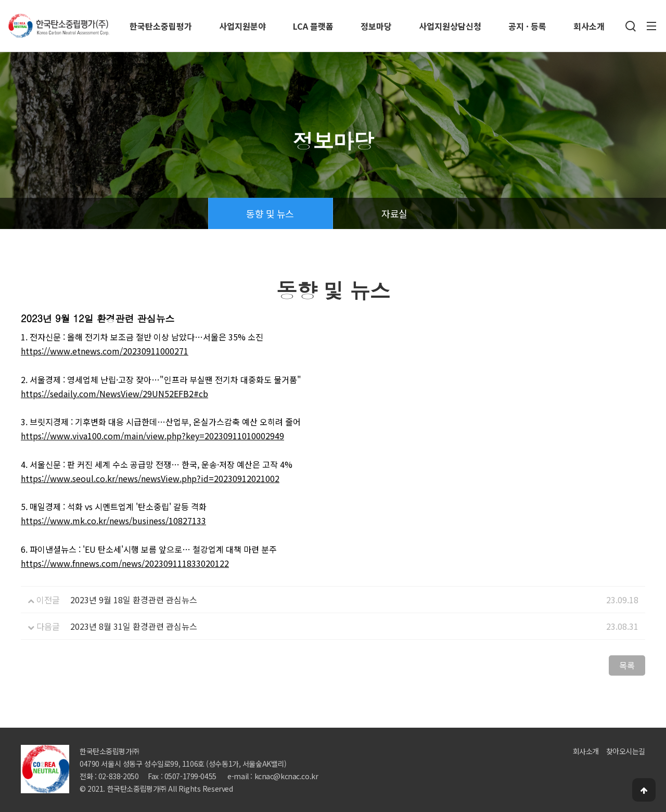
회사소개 (589, 26)
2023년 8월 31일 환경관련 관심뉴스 (134, 626)
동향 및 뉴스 (270, 213)
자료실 (394, 213)
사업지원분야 (242, 26)
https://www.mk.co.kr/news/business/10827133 (113, 521)
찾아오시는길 (626, 751)
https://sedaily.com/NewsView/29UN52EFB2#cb (114, 394)
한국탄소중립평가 (161, 26)
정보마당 (376, 26)
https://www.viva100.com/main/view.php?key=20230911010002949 (152, 436)
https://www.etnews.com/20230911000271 (105, 351)
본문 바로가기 (0, 0)
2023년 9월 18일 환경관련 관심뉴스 (134, 600)
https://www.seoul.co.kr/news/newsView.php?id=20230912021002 (150, 478)
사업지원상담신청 (450, 26)
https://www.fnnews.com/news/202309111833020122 (125, 563)
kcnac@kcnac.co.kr (286, 776)
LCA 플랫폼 (313, 26)
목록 (627, 665)
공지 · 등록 (527, 26)
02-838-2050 (118, 776)
